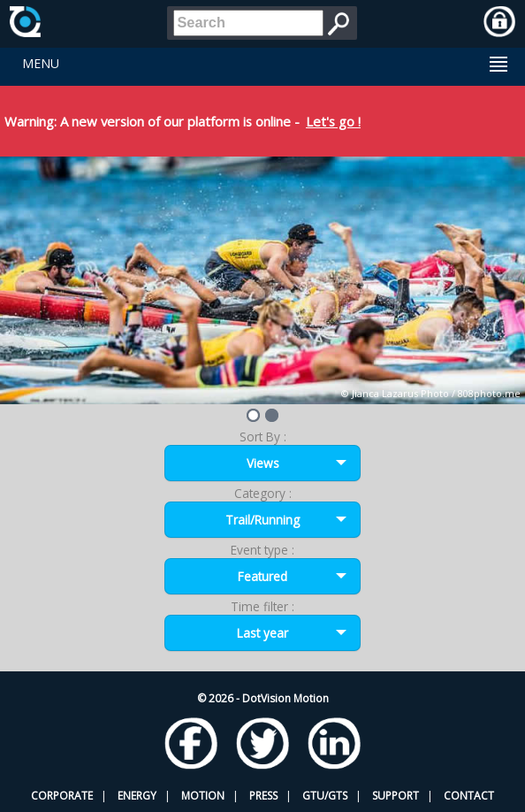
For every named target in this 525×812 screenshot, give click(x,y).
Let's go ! (333, 121)
